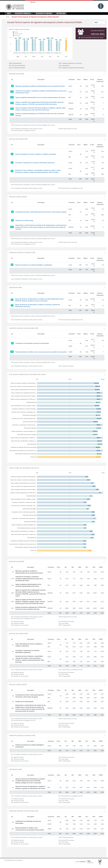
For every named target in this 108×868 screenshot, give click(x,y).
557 (12, 114)
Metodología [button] (61, 13)
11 (12, 305)
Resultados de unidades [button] (44, 13)
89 (12, 343)
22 (12, 220)
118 (12, 352)
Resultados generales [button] (23, 13)
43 (12, 86)
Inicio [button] (9, 13)
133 (12, 92)
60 (12, 171)
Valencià (33, 2)
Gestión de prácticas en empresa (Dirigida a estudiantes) (34, 265)
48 (12, 265)
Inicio (8, 17)
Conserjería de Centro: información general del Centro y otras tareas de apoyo (41, 212)
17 (12, 154)
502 (12, 103)
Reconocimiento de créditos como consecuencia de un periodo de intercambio (41, 352)
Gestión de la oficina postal (24, 220)
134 (12, 97)
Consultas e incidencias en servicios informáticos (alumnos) (35, 163)
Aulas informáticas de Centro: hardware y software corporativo (36, 154)
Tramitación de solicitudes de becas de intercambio (32, 343)
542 (12, 227)
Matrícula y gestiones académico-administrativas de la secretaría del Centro (40, 86)
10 (12, 300)
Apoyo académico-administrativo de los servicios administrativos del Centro (40, 97)
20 (12, 212)
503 (12, 109)
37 (12, 163)
